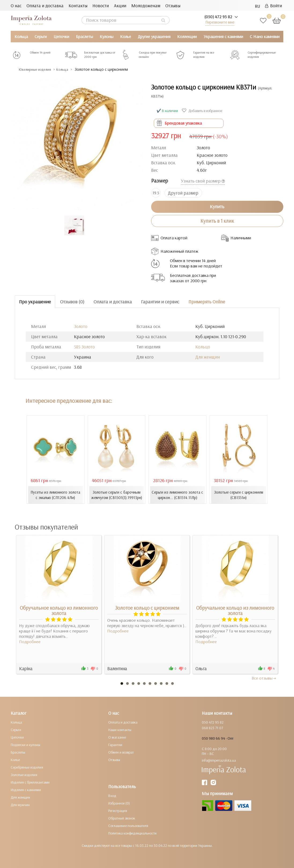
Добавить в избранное (203, 111)
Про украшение (35, 302)
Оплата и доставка (45, 5)
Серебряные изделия (27, 767)
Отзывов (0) (72, 302)
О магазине (117, 737)
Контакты (78, 5)
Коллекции (187, 36)
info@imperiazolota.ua (219, 760)
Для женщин (208, 357)
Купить (217, 206)
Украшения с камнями (223, 36)
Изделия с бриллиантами (30, 782)
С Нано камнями (265, 36)
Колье (126, 36)
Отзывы (173, 5)
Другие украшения (154, 36)
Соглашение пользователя (128, 826)
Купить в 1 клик (217, 221)
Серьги (41, 36)
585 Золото (84, 347)
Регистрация (118, 811)
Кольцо (203, 347)
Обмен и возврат (121, 752)
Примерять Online (207, 302)
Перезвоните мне (220, 22)
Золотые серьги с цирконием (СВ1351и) (239, 495)
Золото (81, 326)
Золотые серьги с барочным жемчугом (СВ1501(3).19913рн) (116, 495)
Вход (112, 796)
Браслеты (84, 36)
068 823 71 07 (212, 728)
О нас (16, 5)
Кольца (21, 36)
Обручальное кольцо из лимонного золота (59, 610)
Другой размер (183, 193)
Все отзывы (264, 678)
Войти (273, 5)
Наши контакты (120, 730)
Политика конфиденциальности (132, 833)
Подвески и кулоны (25, 745)
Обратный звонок (122, 818)
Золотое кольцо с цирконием (147, 608)
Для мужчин (20, 805)
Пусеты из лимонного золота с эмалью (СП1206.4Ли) (55, 495)
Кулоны (107, 36)
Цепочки (61, 36)
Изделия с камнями (26, 790)
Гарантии (115, 745)
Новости (101, 5)
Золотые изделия (24, 775)
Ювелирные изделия (39, 69)
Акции (120, 5)
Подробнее (30, 642)
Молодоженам (146, 5)
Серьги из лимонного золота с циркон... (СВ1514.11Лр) (177, 495)
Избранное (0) (119, 803)
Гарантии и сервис (160, 302)
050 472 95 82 (213, 722)
